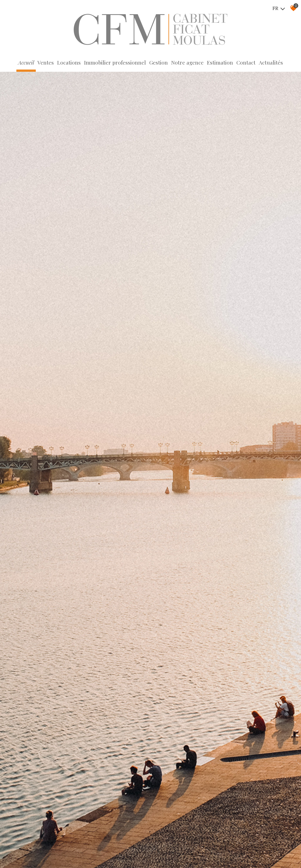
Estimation (220, 62)
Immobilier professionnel (115, 62)
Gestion (159, 62)
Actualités (271, 62)
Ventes (46, 62)
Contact (246, 62)
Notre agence (187, 62)
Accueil (26, 62)
